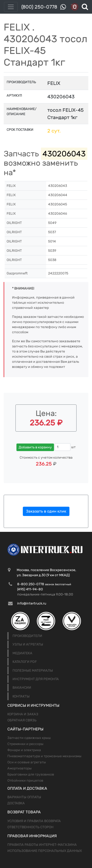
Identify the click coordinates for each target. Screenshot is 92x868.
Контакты (21, 696)
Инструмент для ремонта (36, 679)
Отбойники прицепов (25, 781)
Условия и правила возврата (34, 821)
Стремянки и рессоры (25, 744)
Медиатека (22, 653)
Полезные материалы (33, 671)
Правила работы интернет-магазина (42, 845)
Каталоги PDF (25, 662)
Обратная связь (22, 720)
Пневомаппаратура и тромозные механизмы (44, 756)
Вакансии (22, 688)
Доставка (16, 803)
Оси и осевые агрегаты (27, 762)
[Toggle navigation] (11, 7)
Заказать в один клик (46, 511)
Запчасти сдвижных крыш (29, 738)
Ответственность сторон (30, 827)
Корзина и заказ (23, 714)
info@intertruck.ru (32, 603)
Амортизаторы (20, 768)
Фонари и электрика (24, 750)
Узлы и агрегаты (28, 644)
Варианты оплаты (24, 797)
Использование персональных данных (45, 851)
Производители (27, 636)
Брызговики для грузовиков (31, 774)
